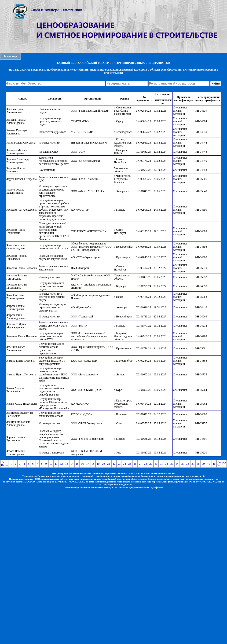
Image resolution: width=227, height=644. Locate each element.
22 (114, 464)
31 (161, 464)
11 (56, 464)
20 (103, 464)
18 (93, 464)
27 (140, 464)
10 (51, 464)
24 (125, 464)
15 (77, 464)
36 (188, 464)
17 (88, 464)
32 (167, 464)
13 (67, 464)
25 (130, 464)
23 (119, 464)
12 (61, 464)
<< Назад (5, 464)
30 (156, 464)
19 (98, 464)
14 (72, 464)
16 (82, 464)
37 (193, 464)
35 (182, 464)
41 (214, 464)
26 (135, 464)
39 (203, 464)
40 (209, 464)
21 (109, 464)
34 (177, 464)
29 (151, 464)
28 (145, 464)
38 (198, 464)
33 (172, 464)
